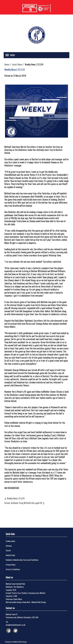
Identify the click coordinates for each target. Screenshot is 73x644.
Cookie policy (10, 541)
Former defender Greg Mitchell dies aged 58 (23, 503)
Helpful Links (10, 555)
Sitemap (9, 546)
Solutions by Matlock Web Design (16, 642)
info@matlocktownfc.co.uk (15, 625)
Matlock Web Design (39, 602)
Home (7, 64)
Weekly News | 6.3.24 (16, 498)
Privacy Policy (10, 565)
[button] (10, 56)
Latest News (17, 64)
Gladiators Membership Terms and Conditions (22, 560)
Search (8, 550)
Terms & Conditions (13, 569)
